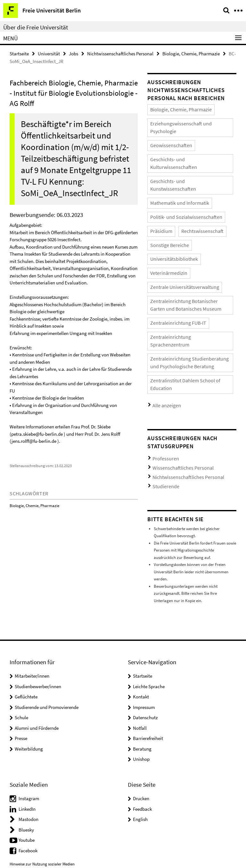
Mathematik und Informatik (174, 172)
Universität (49, 53)
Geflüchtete (26, 611)
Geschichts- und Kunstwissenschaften (182, 159)
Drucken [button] (141, 713)
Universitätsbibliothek (209, 209)
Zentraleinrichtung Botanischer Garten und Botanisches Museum (188, 251)
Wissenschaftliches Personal (176, 386)
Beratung (142, 663)
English (140, 733)
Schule (21, 632)
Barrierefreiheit (148, 653)
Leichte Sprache (149, 601)
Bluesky (26, 744)
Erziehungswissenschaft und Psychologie (185, 121)
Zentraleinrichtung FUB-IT (173, 266)
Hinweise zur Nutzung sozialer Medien (42, 779)
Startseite (19, 53)
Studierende (163, 401)
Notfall (140, 642)
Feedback (142, 723)
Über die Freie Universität (36, 27)
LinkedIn (27, 723)
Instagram (29, 713)
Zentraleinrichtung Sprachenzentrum (183, 279)
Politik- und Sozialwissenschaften (179, 184)
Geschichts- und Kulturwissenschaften (183, 146)
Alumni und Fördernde (37, 642)
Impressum (144, 621)
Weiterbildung (29, 663)
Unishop (141, 674)
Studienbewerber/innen (38, 601)
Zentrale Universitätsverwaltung (178, 235)
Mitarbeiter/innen (32, 590)
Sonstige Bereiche (166, 209)
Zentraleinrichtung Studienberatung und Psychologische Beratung (185, 295)
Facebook (28, 765)
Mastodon (29, 733)
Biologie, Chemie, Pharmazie (191, 53)
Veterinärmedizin (165, 222)
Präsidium (159, 197)
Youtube (27, 754)
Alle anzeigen (164, 326)
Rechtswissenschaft (193, 197)
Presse (21, 653)
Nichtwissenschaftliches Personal (120, 53)
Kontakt (141, 611)
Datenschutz (145, 632)
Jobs (74, 53)
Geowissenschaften (167, 134)
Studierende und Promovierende (47, 621)
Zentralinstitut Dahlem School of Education (188, 311)
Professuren (163, 378)
